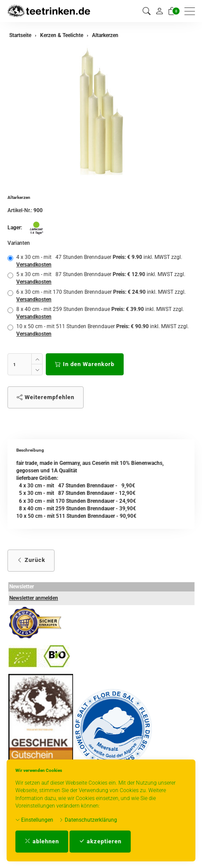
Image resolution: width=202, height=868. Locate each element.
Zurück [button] (31, 560)
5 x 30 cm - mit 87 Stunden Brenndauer (96, 278)
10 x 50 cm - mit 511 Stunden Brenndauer (98, 330)
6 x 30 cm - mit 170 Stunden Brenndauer (97, 296)
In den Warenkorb (85, 364)
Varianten (19, 243)
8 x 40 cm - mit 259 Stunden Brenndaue (96, 313)
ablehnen (42, 841)
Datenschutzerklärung (88, 820)
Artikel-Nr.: (20, 210)
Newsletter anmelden (34, 598)
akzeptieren (100, 841)
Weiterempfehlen (46, 397)
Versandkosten (34, 265)
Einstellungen (34, 820)
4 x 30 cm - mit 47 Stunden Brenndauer (95, 261)
